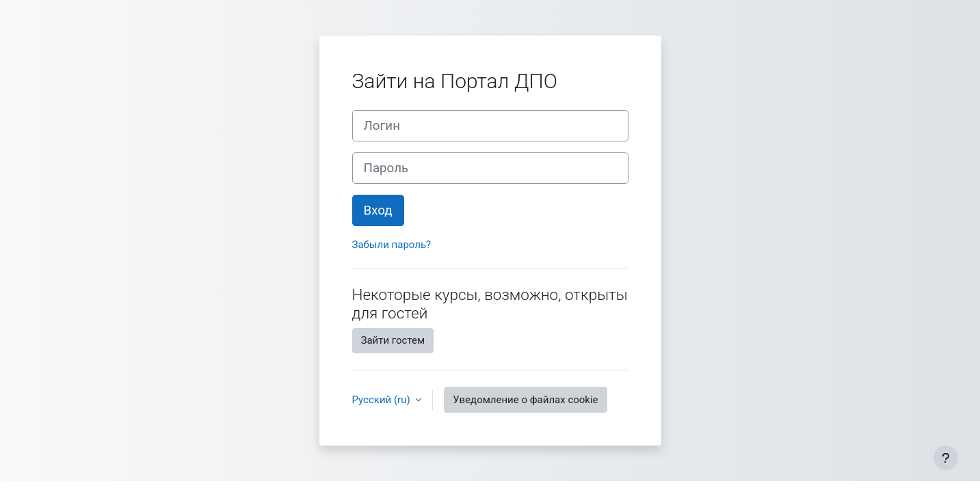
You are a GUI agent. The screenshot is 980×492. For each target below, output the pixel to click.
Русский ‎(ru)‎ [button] (383, 400)
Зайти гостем (393, 340)
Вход (378, 210)
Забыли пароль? (392, 245)
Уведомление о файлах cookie (525, 400)
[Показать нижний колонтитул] (946, 458)
